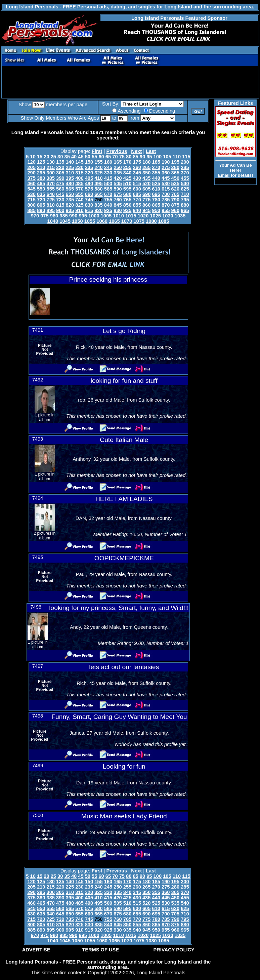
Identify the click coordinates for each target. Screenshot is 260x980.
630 (31, 194)
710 (185, 194)
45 (81, 157)
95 (149, 157)
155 (98, 162)
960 (175, 210)
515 (137, 183)
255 (127, 167)
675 (118, 194)
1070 (127, 221)
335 (118, 173)
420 (118, 178)
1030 (168, 216)
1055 (90, 221)
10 (33, 157)
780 (156, 200)
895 (50, 210)
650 (70, 194)
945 (146, 210)
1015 (131, 216)
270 (156, 167)
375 (31, 178)
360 (166, 173)
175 (137, 162)
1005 (106, 216)
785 (166, 200)
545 (31, 189)
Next (136, 151)
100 (158, 157)
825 (79, 205)
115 (186, 157)
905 (70, 210)
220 (60, 167)
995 (83, 216)
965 (185, 210)
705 (175, 194)
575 (89, 189)
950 (156, 210)
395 (70, 178)
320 (89, 173)
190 (166, 162)
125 (41, 162)
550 (41, 189)
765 (127, 200)
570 (79, 189)
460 (31, 183)
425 (127, 178)
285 (185, 167)
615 (166, 189)
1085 (164, 221)
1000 (94, 216)
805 (41, 205)
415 (108, 178)
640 (50, 194)
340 (127, 173)
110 (177, 157)
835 (98, 205)
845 (118, 205)
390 (60, 178)
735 (70, 200)
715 (31, 200)
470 (50, 183)
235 (89, 167)
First (97, 151)
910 (79, 210)
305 (60, 173)
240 (98, 167)
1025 (155, 216)
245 (108, 167)
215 (50, 167)
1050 (77, 221)
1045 (65, 221)
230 (79, 167)
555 (50, 189)
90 (142, 157)
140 (70, 162)
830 (89, 205)
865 (156, 205)
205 (31, 167)
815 (60, 205)
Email (224, 175)
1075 (139, 221)
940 (137, 210)
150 (89, 162)
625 (185, 189)
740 (79, 200)
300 (50, 173)
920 (98, 210)
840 (108, 205)
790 (175, 200)
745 (89, 200)
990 (73, 216)
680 (127, 194)
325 (98, 173)
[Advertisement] (130, 82)
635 (41, 194)
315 (79, 173)
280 (175, 167)
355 (156, 173)
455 (185, 178)
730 (60, 200)
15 (40, 157)
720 (41, 200)
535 (175, 183)
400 (79, 178)
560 (60, 189)
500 (108, 183)
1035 (180, 216)
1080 (151, 221)
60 (101, 157)
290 (31, 173)
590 (118, 189)
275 (166, 167)
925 (108, 210)
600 (137, 189)
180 (146, 162)
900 (60, 210)
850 (127, 205)
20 (46, 157)
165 (118, 162)
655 (79, 194)
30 (60, 157)
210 (41, 167)
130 (50, 162)
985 (63, 216)
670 (108, 194)
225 (70, 167)
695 (156, 194)
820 (70, 205)
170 (127, 162)
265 (146, 167)
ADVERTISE (36, 950)
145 (79, 162)
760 (118, 200)
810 (50, 205)
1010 (118, 216)
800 (31, 205)
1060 (102, 221)
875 (175, 205)
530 (166, 183)
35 (67, 157)
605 (146, 189)
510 (127, 183)
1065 (114, 221)
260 (137, 167)
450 (175, 178)
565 (70, 189)
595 (127, 189)
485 (79, 183)
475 (60, 183)
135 (60, 162)
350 (146, 173)
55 (94, 157)
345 (137, 173)
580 (98, 189)
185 (156, 162)
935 (127, 210)
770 (137, 200)
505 (118, 183)
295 (41, 173)
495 (98, 183)
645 (60, 194)
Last (151, 151)
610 (156, 189)
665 (98, 194)
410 (98, 178)
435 (146, 178)
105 (167, 157)
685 (137, 194)
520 (146, 183)
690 (146, 194)
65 (108, 157)
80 (129, 157)
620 (175, 189)
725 (50, 200)
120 (31, 162)
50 (88, 157)
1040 (53, 221)
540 (185, 183)
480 (70, 183)
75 (122, 157)
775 (146, 200)
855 (137, 205)
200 (185, 162)
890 (41, 210)
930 (118, 210)
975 (44, 216)
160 (108, 162)
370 (185, 173)
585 (108, 189)
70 (115, 157)
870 (166, 205)
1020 (143, 216)
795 (185, 200)
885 (31, 210)
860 (146, 205)
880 (185, 205)
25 (53, 157)
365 (175, 173)
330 (108, 173)
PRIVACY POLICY (174, 950)
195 (175, 162)
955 (166, 210)
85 (135, 157)
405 (89, 178)
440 (156, 178)
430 (137, 178)
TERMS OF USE (100, 950)
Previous (117, 151)
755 (108, 200)
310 (70, 173)
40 (74, 157)
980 (54, 216)
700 (166, 194)
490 (89, 183)
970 (35, 216)
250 (118, 167)
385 (50, 178)
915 (89, 210)
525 (156, 183)
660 (89, 194)
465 (41, 183)
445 (166, 178)
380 (41, 178)
